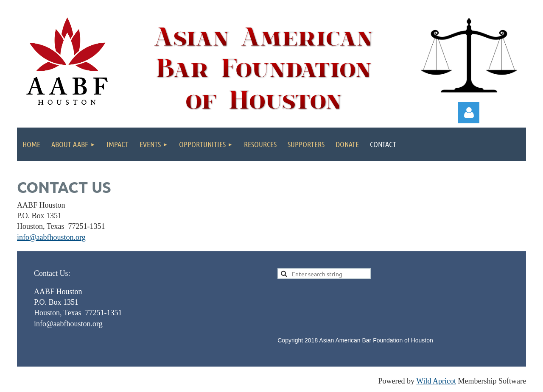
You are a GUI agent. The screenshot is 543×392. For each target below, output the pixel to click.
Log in (469, 113)
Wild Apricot (436, 381)
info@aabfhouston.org (51, 237)
